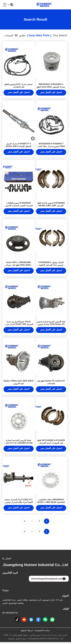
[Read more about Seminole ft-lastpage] (25, 533)
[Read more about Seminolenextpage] (32, 533)
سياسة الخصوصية (42, 632)
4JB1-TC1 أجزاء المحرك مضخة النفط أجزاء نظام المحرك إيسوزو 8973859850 (19, 504)
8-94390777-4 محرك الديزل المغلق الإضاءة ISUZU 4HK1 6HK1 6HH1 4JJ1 (19, 147)
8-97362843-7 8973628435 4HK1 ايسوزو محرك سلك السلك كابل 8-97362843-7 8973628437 (51, 147)
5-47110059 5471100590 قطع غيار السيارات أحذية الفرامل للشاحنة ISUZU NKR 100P (51, 445)
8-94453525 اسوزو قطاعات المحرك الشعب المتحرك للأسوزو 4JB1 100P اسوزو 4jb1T (19, 206)
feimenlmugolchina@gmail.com (49, 581)
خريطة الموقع (27, 632)
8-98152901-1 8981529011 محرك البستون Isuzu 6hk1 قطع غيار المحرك (51, 87)
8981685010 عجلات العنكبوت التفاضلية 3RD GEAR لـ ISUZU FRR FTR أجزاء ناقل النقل (51, 504)
